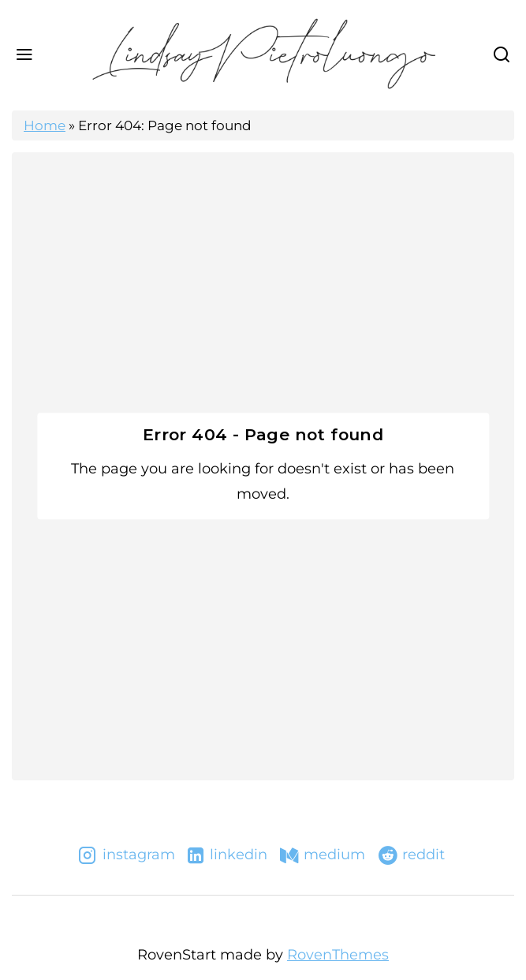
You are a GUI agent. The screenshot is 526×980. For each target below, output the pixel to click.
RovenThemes (338, 955)
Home (45, 125)
